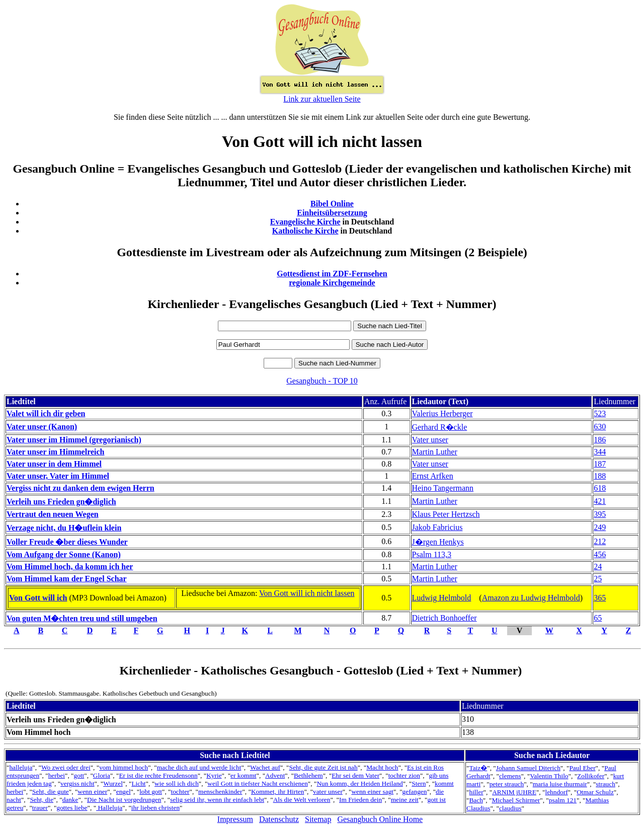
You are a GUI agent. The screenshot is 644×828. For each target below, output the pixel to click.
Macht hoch (382, 767)
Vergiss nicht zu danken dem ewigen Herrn (80, 488)
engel (124, 792)
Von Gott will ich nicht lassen (307, 593)
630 (600, 427)
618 (600, 488)
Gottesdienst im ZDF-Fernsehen (332, 274)
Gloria (102, 775)
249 (600, 527)
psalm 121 (563, 800)
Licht (138, 783)
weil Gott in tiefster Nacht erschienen (257, 783)
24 (598, 567)
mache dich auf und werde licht (199, 767)
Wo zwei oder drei (66, 767)
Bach (476, 800)
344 (600, 452)
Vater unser (430, 440)
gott (79, 775)
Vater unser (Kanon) (42, 427)
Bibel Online (332, 204)
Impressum (235, 819)
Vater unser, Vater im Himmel (58, 476)
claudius (510, 808)
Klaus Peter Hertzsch (446, 514)
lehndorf (556, 792)
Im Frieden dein (360, 800)
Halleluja (109, 808)
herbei (57, 775)
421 (600, 501)
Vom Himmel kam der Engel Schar (67, 579)
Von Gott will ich (38, 598)
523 (600, 413)
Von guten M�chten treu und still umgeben (82, 618)
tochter (180, 792)
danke (70, 800)
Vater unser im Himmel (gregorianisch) (74, 440)
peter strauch (507, 784)
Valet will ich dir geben (46, 413)
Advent (275, 775)
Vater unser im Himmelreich (56, 452)
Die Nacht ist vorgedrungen (124, 800)
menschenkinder (220, 792)
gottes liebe (72, 808)
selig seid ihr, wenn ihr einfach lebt (217, 800)
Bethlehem (308, 775)
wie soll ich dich (177, 783)
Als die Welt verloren (302, 800)
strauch (606, 784)
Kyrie (214, 775)
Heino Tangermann (443, 488)
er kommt (243, 775)
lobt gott (151, 792)
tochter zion (404, 775)
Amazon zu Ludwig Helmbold (531, 598)
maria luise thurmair (560, 784)
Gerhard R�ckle (440, 427)
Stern (419, 783)
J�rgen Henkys (438, 542)
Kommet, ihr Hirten (278, 792)
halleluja (21, 767)
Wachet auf (265, 767)
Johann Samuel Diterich (528, 768)
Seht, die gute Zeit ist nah (323, 767)
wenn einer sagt (372, 792)
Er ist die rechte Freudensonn (158, 775)
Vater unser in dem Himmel (54, 464)
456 (600, 554)
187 (600, 464)
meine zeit (405, 800)
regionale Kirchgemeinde (332, 283)
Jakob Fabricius (437, 527)
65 (598, 618)
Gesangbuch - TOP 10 (322, 381)
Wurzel (113, 783)
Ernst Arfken (433, 476)
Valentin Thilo (549, 776)
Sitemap (318, 819)
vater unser (328, 792)
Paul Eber (582, 768)
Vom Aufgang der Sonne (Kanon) (64, 554)
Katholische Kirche (305, 231)
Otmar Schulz (595, 792)
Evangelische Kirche (305, 222)
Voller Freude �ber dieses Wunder (67, 542)
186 (600, 440)
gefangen (415, 792)
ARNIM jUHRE (514, 792)
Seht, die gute (51, 792)
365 (600, 598)
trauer (40, 808)
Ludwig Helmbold (442, 598)
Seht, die (42, 800)
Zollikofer (591, 776)
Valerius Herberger (442, 413)
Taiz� (478, 768)
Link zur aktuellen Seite (322, 99)
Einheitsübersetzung (332, 213)
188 (600, 476)
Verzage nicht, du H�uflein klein (64, 528)
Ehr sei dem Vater (355, 775)
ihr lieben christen (155, 808)
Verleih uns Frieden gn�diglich (61, 502)
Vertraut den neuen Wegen (53, 514)
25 (598, 579)
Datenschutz (279, 819)
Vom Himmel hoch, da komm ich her (70, 567)
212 (600, 541)
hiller (476, 792)
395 (600, 514)
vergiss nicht (77, 783)
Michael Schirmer (516, 800)
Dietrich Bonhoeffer (445, 618)
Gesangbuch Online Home (380, 819)
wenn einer (92, 792)
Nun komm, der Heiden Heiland (359, 783)
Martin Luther (435, 452)
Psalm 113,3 (432, 554)
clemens (510, 776)
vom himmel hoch (124, 767)
